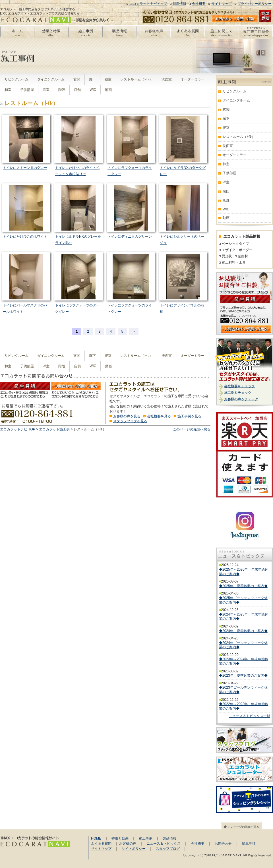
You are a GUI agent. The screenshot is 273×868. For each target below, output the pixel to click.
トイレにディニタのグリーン (130, 237)
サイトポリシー (134, 849)
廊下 (92, 79)
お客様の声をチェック (241, 399)
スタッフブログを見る (130, 421)
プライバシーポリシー (255, 4)
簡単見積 (249, 844)
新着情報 (179, 4)
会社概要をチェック (239, 386)
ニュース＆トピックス (164, 844)
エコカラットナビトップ (148, 4)
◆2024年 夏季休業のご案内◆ (243, 631)
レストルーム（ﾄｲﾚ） (136, 79)
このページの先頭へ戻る (192, 429)
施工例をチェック (238, 393)
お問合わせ (223, 844)
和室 (8, 90)
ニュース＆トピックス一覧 (250, 716)
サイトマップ (222, 4)
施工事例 (146, 838)
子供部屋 (27, 90)
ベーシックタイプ (235, 244)
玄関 (77, 79)
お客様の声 (128, 844)
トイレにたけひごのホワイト (25, 237)
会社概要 (199, 4)
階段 (62, 90)
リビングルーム (16, 79)
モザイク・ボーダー (237, 250)
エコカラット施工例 (54, 429)
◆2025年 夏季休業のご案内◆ (243, 586)
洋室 (46, 90)
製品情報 (169, 838)
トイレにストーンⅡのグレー (25, 168)
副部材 (243, 256)
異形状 (227, 256)
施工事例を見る (189, 416)
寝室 (108, 79)
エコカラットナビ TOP (18, 429)
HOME (96, 838)
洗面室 (167, 79)
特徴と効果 (120, 838)
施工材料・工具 (234, 262)
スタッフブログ (168, 849)
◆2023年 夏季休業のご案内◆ (243, 676)
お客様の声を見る (127, 416)
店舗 (77, 90)
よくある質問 (101, 844)
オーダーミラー (193, 79)
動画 (108, 90)
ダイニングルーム (51, 79)
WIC (93, 90)
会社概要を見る (159, 416)
